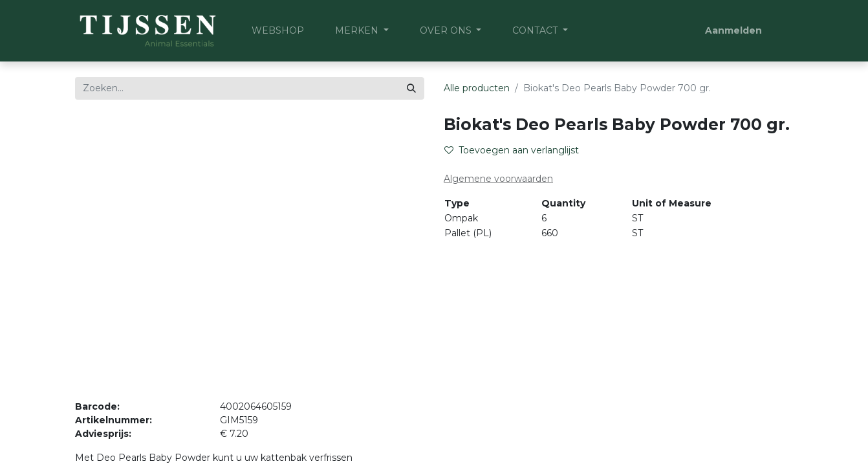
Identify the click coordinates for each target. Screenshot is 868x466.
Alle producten (477, 88)
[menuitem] (278, 31)
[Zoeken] (411, 88)
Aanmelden (733, 30)
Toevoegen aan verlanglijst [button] (512, 150)
